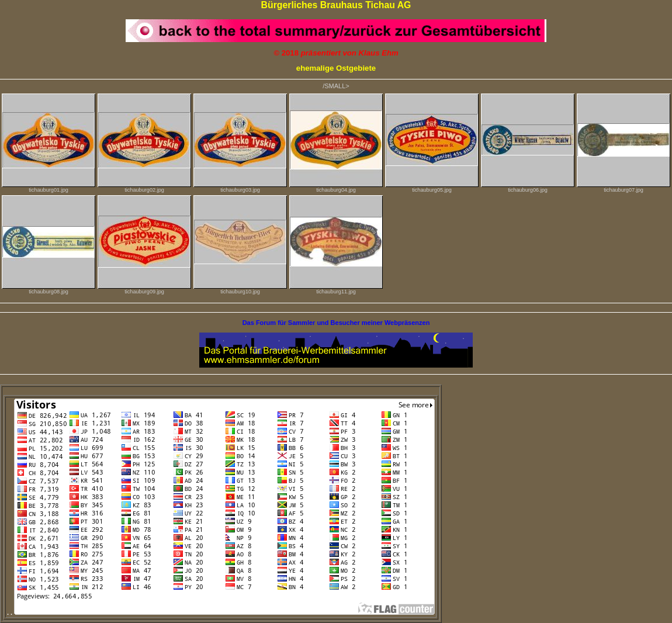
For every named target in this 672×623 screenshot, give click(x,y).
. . (221, 612)
